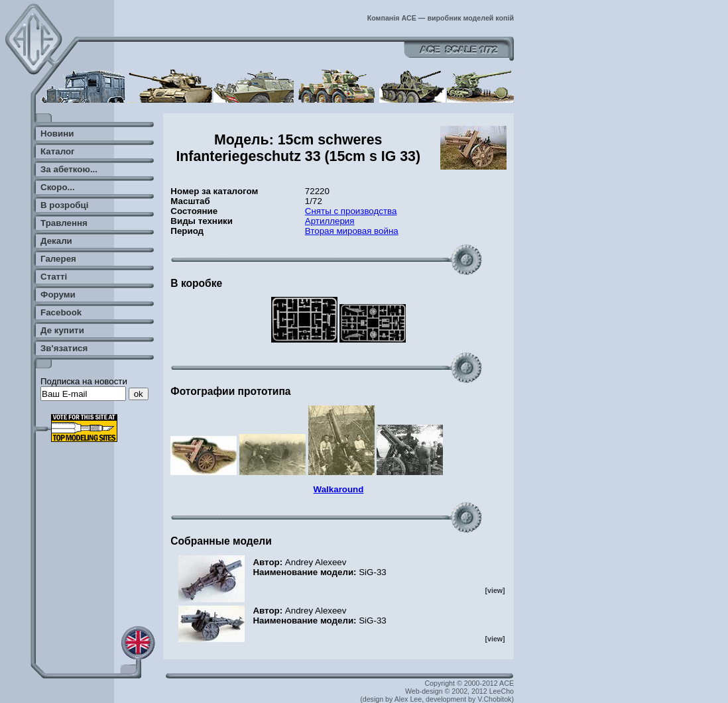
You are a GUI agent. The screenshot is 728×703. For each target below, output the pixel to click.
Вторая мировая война (352, 231)
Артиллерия (330, 221)
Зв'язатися (64, 348)
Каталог (58, 151)
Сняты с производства (351, 211)
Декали (56, 241)
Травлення (64, 223)
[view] (495, 590)
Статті (54, 277)
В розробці (64, 205)
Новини (57, 134)
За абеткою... (69, 169)
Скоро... (58, 187)
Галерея (58, 259)
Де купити (62, 330)
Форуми (58, 295)
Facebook (61, 312)
